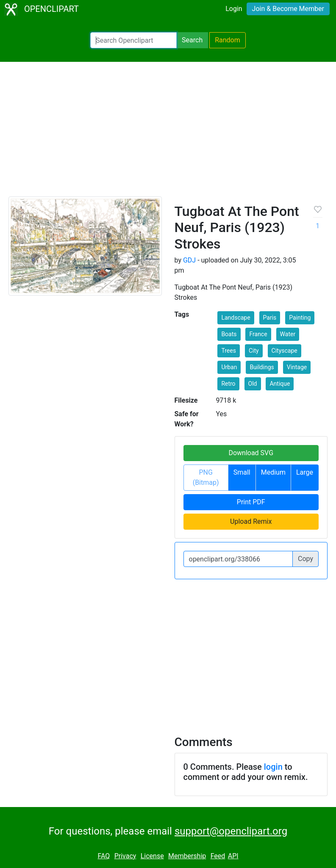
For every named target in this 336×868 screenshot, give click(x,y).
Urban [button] (229, 367)
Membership (187, 856)
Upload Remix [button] (251, 521)
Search (192, 40)
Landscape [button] (236, 318)
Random (228, 40)
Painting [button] (300, 318)
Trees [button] (229, 351)
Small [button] (242, 472)
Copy (305, 559)
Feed (218, 856)
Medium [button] (273, 472)
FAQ (104, 856)
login (273, 767)
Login (234, 9)
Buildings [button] (262, 367)
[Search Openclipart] (133, 40)
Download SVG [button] (251, 453)
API (233, 856)
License (152, 856)
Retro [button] (228, 384)
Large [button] (305, 472)
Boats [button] (229, 334)
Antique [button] (280, 384)
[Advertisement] (168, 133)
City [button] (254, 351)
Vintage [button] (297, 367)
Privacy (125, 856)
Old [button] (253, 384)
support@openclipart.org (231, 831)
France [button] (258, 334)
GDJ (189, 260)
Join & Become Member (288, 9)
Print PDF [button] (251, 502)
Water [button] (288, 334)
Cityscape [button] (285, 351)
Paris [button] (270, 318)
